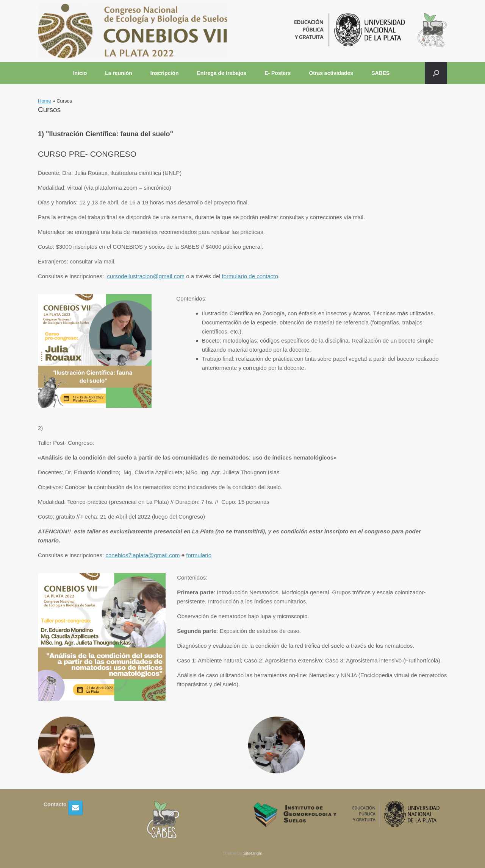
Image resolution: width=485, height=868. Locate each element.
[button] (436, 73)
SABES (380, 73)
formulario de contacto (250, 276)
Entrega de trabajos (221, 73)
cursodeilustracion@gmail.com (146, 276)
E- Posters (278, 73)
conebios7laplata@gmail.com (142, 555)
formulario (199, 555)
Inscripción (165, 73)
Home (45, 101)
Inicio (80, 73)
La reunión (119, 73)
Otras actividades (331, 73)
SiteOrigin (253, 853)
